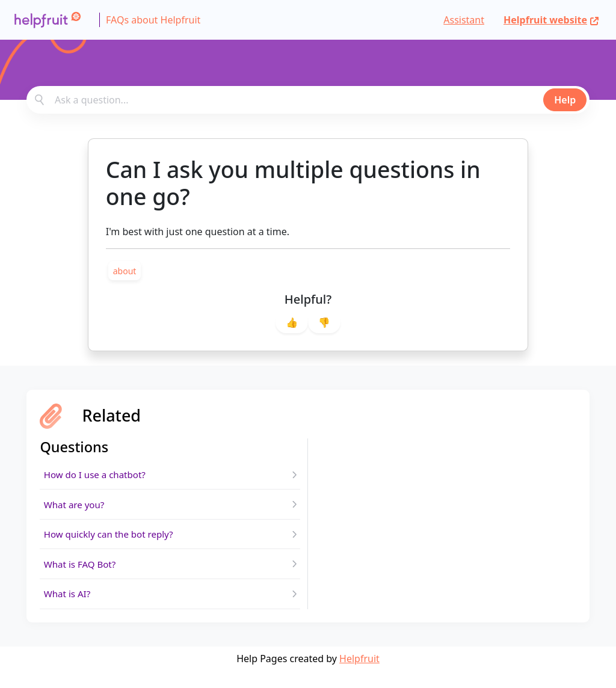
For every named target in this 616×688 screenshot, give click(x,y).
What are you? (76, 509)
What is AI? (69, 609)
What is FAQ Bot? (82, 576)
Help (565, 100)
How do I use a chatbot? (98, 476)
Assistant (464, 20)
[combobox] (308, 100)
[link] (125, 271)
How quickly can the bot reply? (112, 543)
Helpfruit (359, 676)
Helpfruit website (551, 20)
